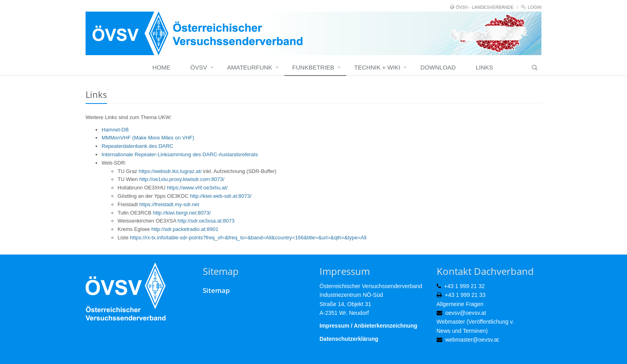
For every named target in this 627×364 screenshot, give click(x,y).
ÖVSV (199, 67)
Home (161, 67)
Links (484, 67)
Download (438, 67)
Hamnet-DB (115, 130)
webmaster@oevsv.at (472, 340)
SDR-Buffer (262, 171)
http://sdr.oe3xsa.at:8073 (206, 221)
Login (535, 7)
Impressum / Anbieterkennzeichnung (368, 326)
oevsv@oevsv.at (465, 313)
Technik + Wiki (377, 67)
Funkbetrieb (313, 67)
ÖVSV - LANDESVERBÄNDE (485, 7)
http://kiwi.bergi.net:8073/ (182, 213)
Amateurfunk (250, 67)
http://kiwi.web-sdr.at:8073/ (221, 196)
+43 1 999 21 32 (465, 286)
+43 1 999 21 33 (465, 295)
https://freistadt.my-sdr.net (169, 204)
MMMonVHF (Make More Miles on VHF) (148, 138)
